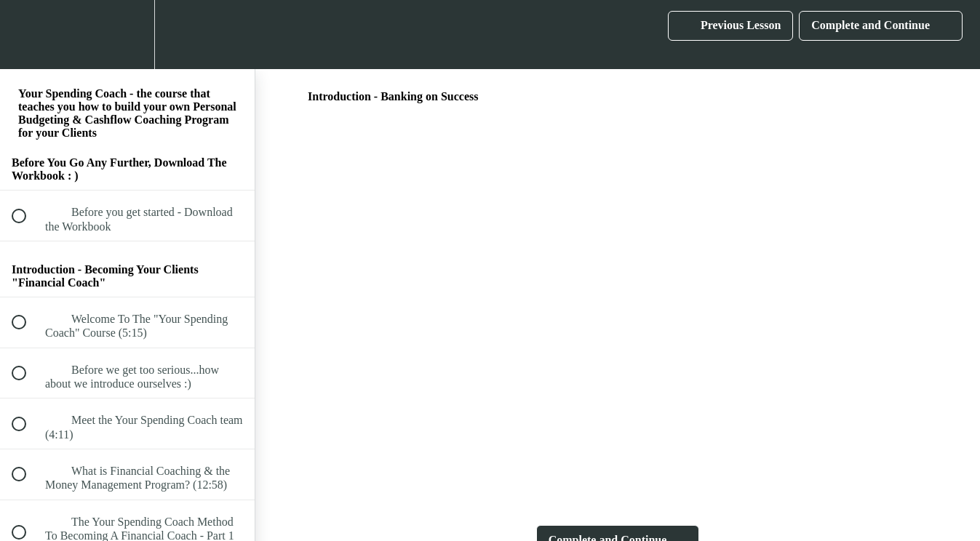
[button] (27, 35)
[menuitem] (127, 35)
